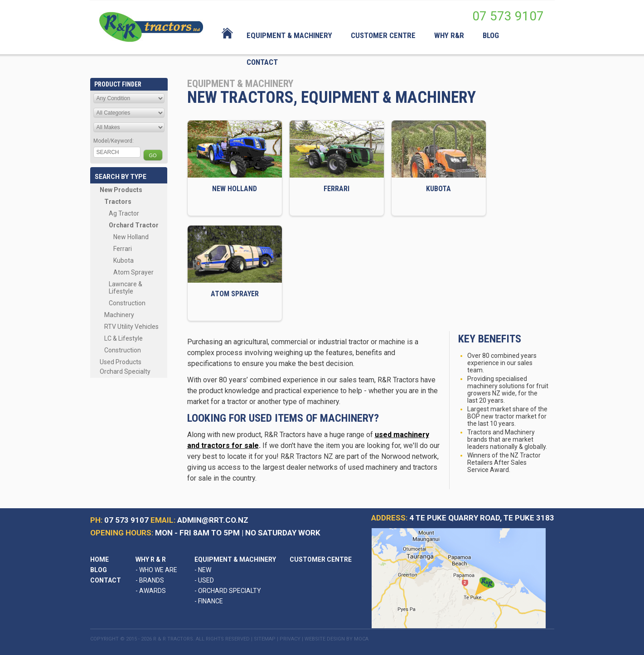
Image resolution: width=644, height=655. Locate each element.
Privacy (290, 639)
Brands (150, 580)
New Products (121, 190)
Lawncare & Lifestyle (126, 288)
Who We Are (156, 570)
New (203, 570)
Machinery (119, 315)
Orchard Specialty (125, 371)
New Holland (131, 237)
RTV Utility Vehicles (131, 327)
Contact (106, 580)
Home (99, 559)
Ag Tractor (124, 213)
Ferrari (123, 249)
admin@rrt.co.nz (213, 520)
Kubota (123, 260)
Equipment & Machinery (235, 559)
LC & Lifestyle (123, 338)
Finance (209, 601)
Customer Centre (321, 559)
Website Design (325, 639)
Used (204, 580)
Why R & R (151, 559)
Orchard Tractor (134, 225)
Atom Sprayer (133, 272)
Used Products (121, 362)
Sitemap (265, 639)
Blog (99, 570)
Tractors (118, 202)
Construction (127, 303)
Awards (151, 591)
